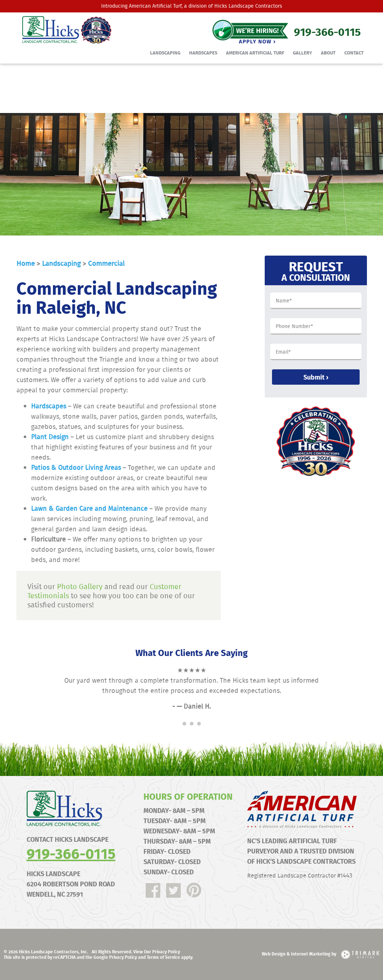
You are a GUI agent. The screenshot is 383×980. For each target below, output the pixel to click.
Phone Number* (294, 327)
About (328, 53)
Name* (284, 301)
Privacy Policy (123, 957)
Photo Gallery (80, 586)
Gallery (302, 53)
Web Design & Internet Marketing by (321, 954)
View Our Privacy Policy (157, 951)
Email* (283, 352)
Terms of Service (163, 957)
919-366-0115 (71, 853)
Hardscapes (203, 53)
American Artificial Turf (155, 6)
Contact (354, 53)
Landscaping (165, 53)
